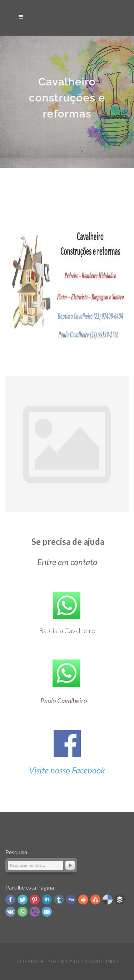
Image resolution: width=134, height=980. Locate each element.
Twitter (23, 900)
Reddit (83, 900)
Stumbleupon (95, 900)
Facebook (10, 900)
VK (10, 912)
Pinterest (35, 900)
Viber (35, 912)
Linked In (47, 900)
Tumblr (59, 900)
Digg (71, 900)
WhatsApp (23, 912)
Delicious (108, 900)
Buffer (120, 900)
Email (47, 912)
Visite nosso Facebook (67, 770)
